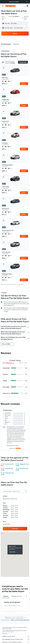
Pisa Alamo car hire (5, 620)
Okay (6, 419)
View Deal (24, 84)
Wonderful (8, 413)
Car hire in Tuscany (10, 619)
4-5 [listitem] (10, 81)
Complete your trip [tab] (16, 596)
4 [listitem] (3, 103)
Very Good (8, 415)
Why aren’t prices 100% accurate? (16, 642)
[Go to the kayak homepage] (10, 6)
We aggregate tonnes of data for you (16, 639)
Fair (6, 420)
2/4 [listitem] (10, 147)
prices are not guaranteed (8, 632)
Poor (6, 424)
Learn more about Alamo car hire (12, 606)
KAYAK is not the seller (16, 636)
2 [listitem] (3, 81)
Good (6, 417)
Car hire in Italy (20, 617)
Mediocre (7, 422)
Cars (14, 617)
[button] (27, 2)
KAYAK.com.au (8, 617)
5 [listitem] (3, 168)
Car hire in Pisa (19, 619)
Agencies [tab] (6, 596)
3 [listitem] (6, 234)
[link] (15, 529)
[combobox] (4, 18)
